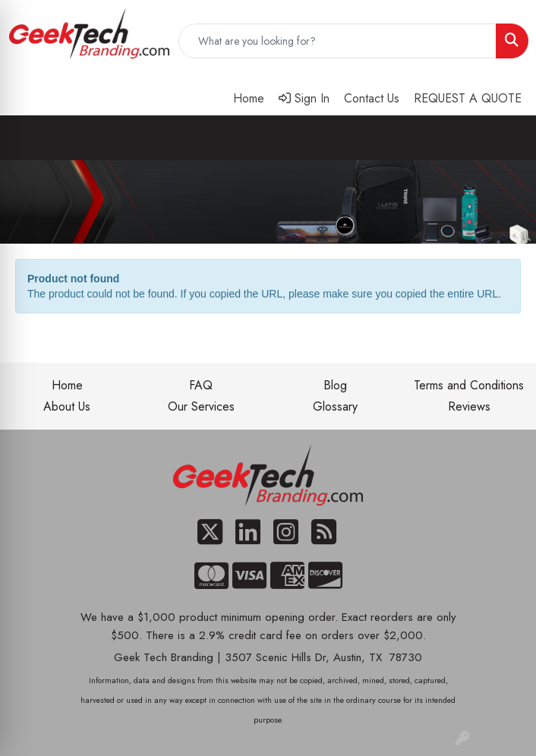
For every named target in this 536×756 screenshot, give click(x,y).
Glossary (335, 406)
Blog (335, 385)
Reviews (469, 406)
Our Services (201, 406)
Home (67, 385)
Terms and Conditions (469, 385)
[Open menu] (506, 138)
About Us (67, 406)
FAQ (201, 385)
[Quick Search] (337, 41)
